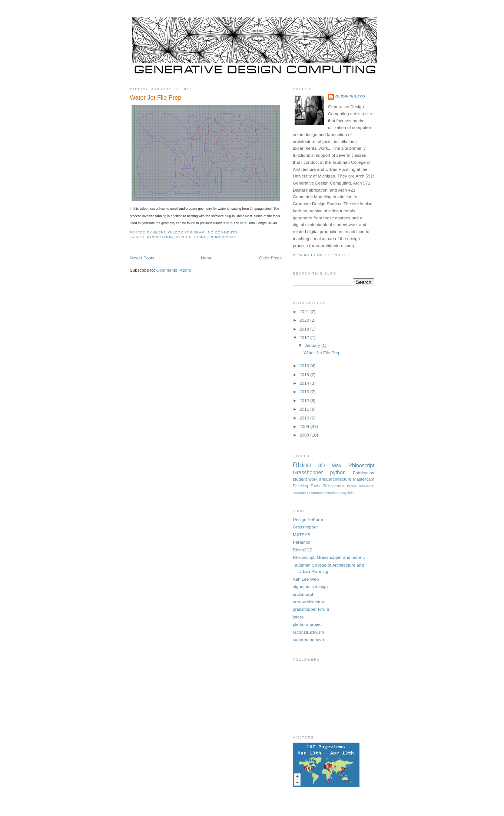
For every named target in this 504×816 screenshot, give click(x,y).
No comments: (224, 232)
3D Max (330, 465)
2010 (305, 418)
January (313, 345)
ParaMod (301, 542)
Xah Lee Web (306, 579)
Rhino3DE (303, 550)
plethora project (308, 624)
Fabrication (160, 237)
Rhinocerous (333, 486)
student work (305, 479)
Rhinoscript (223, 237)
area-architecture (309, 602)
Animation (367, 486)
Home (207, 258)
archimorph (304, 594)
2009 (305, 426)
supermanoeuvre (309, 639)
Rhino (200, 237)
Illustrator (314, 493)
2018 (305, 329)
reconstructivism (308, 632)
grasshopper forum (311, 609)
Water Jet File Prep (155, 97)
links (351, 493)
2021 (305, 311)
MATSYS (301, 535)
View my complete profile (321, 255)
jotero (298, 617)
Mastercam (364, 479)
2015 (305, 374)
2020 (305, 320)
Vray (343, 493)
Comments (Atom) (174, 270)
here (229, 223)
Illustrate (299, 493)
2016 (305, 366)
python (184, 237)
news (352, 486)
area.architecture (335, 479)
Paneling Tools (306, 486)
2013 (305, 392)
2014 (305, 383)
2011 (305, 409)
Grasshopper (308, 472)
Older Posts (270, 258)
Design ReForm (308, 519)
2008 (305, 435)
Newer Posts (142, 258)
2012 (305, 400)
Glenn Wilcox (351, 96)
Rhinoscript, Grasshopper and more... (329, 557)
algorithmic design (310, 586)
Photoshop (330, 493)
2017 (305, 337)
